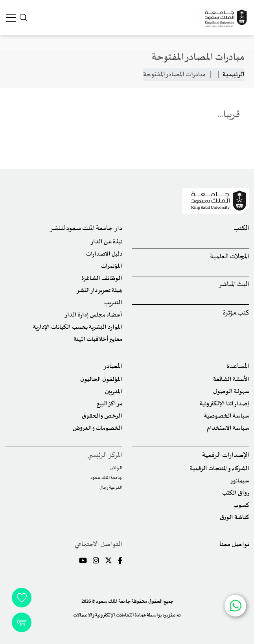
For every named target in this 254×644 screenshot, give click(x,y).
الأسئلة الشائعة (231, 380)
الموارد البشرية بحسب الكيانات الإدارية (78, 327)
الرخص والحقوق (102, 416)
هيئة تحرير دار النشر (99, 291)
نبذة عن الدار (106, 242)
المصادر (113, 367)
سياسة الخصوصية (227, 416)
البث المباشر (234, 285)
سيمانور (240, 481)
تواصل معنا (234, 545)
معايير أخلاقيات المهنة (98, 339)
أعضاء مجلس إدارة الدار (93, 315)
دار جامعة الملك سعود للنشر (86, 229)
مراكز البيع (110, 404)
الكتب (241, 229)
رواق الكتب (236, 493)
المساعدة (238, 367)
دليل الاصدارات (104, 254)
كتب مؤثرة (236, 313)
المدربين (114, 392)
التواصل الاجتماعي (98, 545)
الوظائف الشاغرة (102, 279)
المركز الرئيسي (105, 455)
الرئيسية (234, 75)
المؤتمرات (112, 266)
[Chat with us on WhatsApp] (235, 606)
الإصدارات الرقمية (226, 455)
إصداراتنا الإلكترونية (225, 404)
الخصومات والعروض (98, 428)
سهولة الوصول (231, 392)
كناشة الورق (235, 518)
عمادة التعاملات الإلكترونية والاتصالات (110, 615)
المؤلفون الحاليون (101, 380)
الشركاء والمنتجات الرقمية (220, 469)
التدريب (113, 303)
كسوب (241, 505)
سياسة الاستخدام (228, 428)
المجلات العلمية (230, 257)
